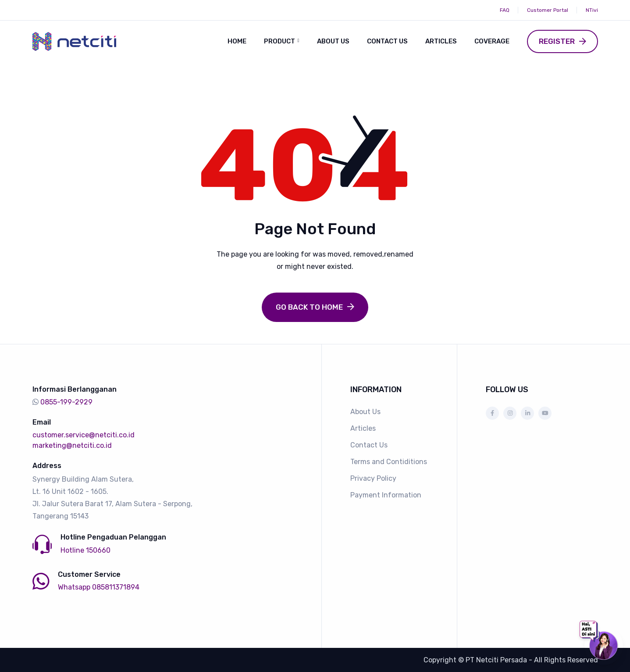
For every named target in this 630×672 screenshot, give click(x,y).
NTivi (592, 10)
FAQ (505, 10)
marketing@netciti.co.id (72, 445)
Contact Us (387, 41)
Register (557, 41)
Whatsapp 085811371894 (99, 587)
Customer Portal (548, 10)
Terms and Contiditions (389, 462)
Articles (441, 41)
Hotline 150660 (85, 550)
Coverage (492, 41)
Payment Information (386, 495)
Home (237, 41)
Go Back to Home (309, 307)
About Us (333, 41)
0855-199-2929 (66, 402)
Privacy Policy (373, 478)
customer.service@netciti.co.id (84, 435)
